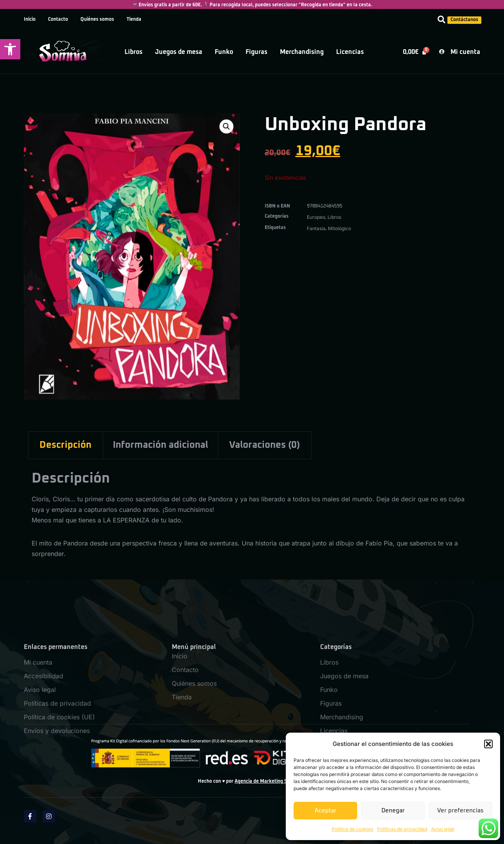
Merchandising (302, 52)
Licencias (350, 52)
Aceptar (326, 811)
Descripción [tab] (65, 445)
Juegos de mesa (179, 52)
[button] (10, 49)
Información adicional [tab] (160, 445)
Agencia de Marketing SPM (264, 781)
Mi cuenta (38, 715)
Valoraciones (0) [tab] (264, 445)
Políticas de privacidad (402, 829)
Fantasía (316, 228)
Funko (224, 52)
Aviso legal (443, 829)
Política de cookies (353, 829)
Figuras (256, 52)
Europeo (316, 217)
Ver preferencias (460, 811)
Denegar (393, 811)
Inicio (30, 20)
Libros (134, 52)
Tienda (134, 20)
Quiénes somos (97, 20)
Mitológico (339, 228)
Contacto (58, 20)
